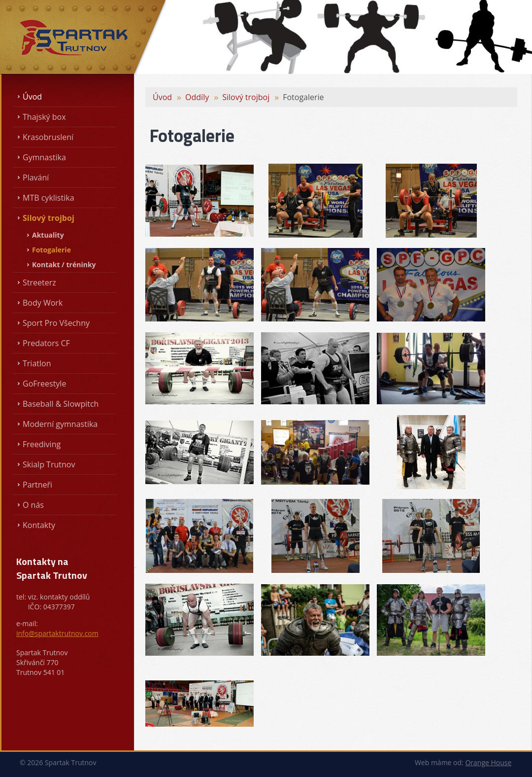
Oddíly (197, 97)
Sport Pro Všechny (56, 323)
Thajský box (44, 117)
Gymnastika (44, 157)
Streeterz (39, 283)
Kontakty (39, 525)
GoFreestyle (44, 384)
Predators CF (46, 343)
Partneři (37, 485)
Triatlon (37, 363)
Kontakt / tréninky (64, 265)
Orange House (488, 762)
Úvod (32, 97)
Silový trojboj (49, 218)
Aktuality (48, 235)
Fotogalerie (51, 250)
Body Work (43, 303)
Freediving (42, 444)
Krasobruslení (48, 137)
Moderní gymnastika (60, 424)
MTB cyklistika (49, 198)
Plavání (36, 177)
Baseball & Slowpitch (61, 404)
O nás (33, 505)
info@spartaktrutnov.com (57, 633)
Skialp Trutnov (49, 464)
